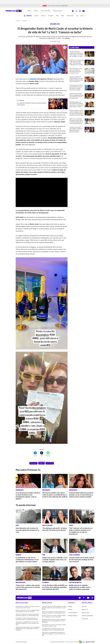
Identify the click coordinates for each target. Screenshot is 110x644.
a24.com (65, 6)
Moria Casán (33, 463)
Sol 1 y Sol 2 (50, 463)
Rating (29, 11)
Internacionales (46, 11)
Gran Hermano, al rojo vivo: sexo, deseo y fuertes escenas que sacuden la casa (28, 606)
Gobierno (36, 16)
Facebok (35, 454)
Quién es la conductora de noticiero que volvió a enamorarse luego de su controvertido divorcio (27, 614)
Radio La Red (85, 612)
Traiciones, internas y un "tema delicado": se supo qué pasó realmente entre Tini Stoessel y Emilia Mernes (54, 607)
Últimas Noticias (58, 11)
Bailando (42, 463)
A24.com (84, 606)
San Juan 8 (85, 618)
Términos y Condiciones (21, 641)
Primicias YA (18, 21)
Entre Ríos (43, 16)
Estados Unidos (70, 16)
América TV (85, 609)
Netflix (63, 16)
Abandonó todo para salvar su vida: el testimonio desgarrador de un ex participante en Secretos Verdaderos (28, 628)
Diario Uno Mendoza (88, 615)
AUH (77, 16)
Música (36, 11)
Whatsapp (48, 454)
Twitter (42, 454)
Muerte (82, 16)
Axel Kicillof (51, 16)
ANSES (57, 16)
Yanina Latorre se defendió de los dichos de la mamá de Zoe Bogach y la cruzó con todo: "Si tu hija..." (27, 623)
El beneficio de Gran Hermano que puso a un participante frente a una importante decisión (27, 618)
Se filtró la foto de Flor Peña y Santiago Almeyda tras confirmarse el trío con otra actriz (28, 610)
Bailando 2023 (35, 79)
